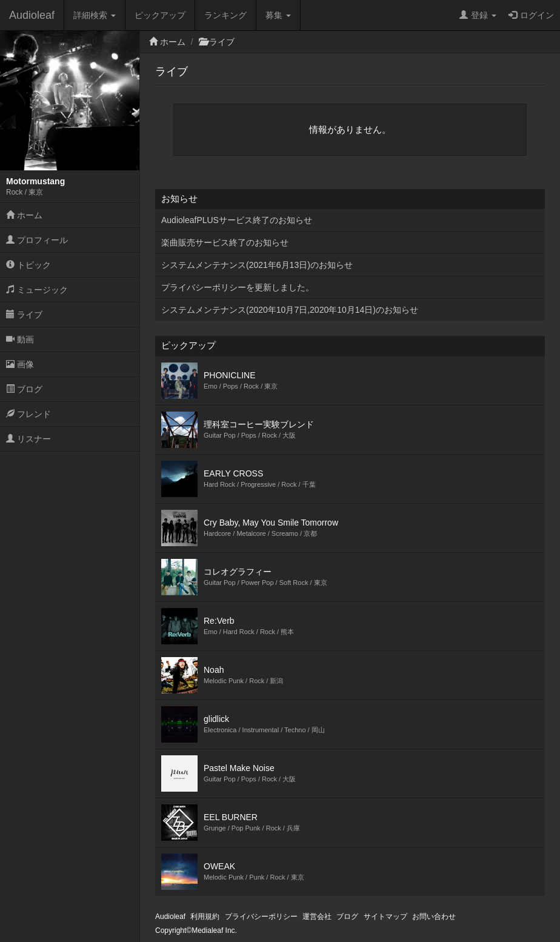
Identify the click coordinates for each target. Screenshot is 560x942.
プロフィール (37, 240)
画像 (20, 364)
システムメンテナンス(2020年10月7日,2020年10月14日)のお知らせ (290, 310)
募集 (278, 15)
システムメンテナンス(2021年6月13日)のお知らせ (257, 265)
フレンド (28, 414)
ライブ (24, 315)
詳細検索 (95, 15)
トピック (28, 265)
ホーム (24, 215)
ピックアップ (160, 15)
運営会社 (317, 917)
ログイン (531, 15)
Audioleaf (32, 15)
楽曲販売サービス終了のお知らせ (225, 242)
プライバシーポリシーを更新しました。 (238, 287)
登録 (478, 15)
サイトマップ (385, 917)
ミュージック (37, 290)
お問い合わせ (434, 917)
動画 (20, 339)
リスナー (28, 439)
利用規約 (205, 917)
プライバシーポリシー (261, 917)
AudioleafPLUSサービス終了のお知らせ (237, 220)
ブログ (24, 389)
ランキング (225, 15)
